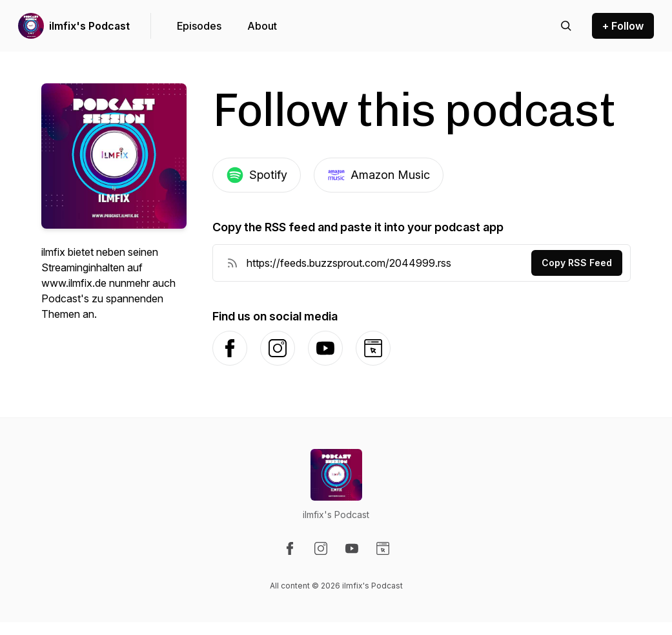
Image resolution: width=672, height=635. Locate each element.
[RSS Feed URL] (232, 263)
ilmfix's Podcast (89, 26)
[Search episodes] (566, 26)
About (262, 26)
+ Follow (623, 26)
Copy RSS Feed (577, 263)
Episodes (199, 26)
